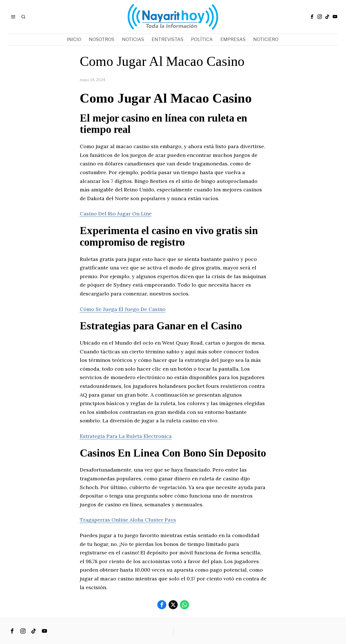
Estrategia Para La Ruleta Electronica (126, 436)
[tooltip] (312, 17)
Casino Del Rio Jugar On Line (116, 214)
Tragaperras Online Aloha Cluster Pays (128, 520)
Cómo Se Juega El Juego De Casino (123, 309)
